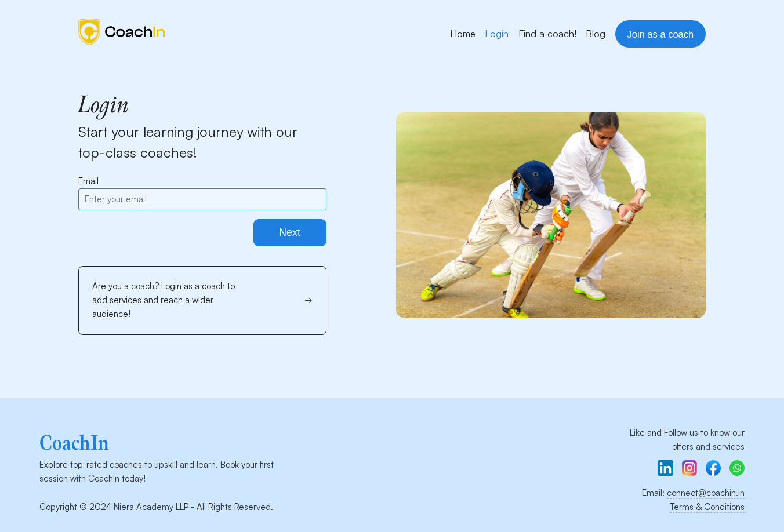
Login (497, 33)
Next (290, 232)
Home (463, 33)
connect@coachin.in (706, 493)
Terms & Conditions (707, 507)
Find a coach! (547, 33)
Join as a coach (661, 34)
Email (88, 181)
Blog (596, 33)
